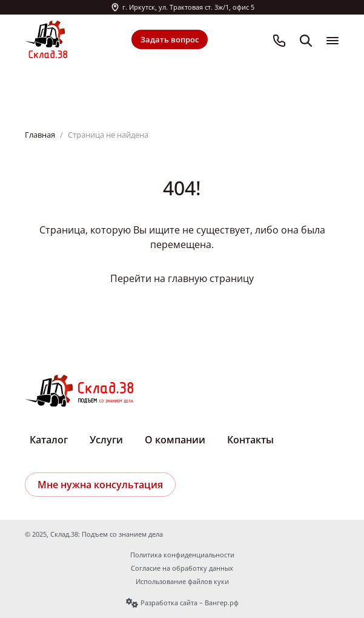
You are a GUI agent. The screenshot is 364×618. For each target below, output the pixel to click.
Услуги (106, 440)
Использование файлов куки (182, 582)
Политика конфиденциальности (182, 555)
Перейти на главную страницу (182, 278)
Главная (40, 135)
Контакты (250, 440)
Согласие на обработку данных (182, 568)
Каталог (49, 440)
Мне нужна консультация (100, 485)
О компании (175, 440)
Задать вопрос (170, 39)
